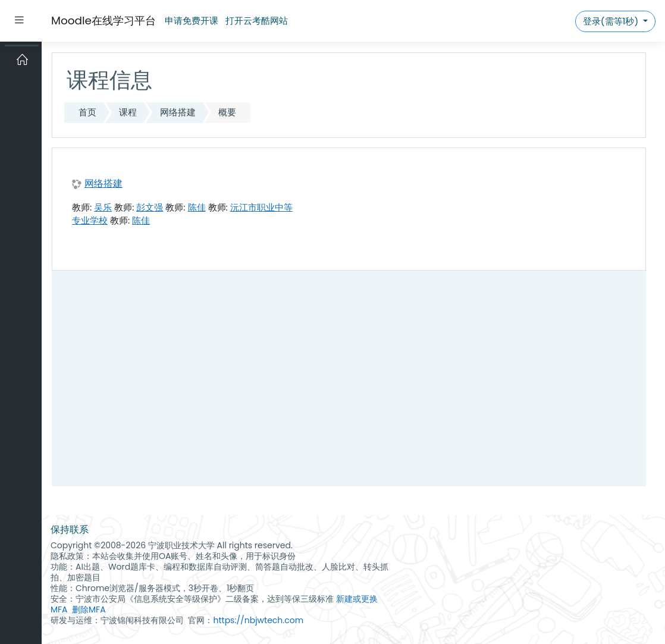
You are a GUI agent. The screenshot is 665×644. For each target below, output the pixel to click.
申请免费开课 (192, 21)
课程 (128, 112)
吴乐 (103, 207)
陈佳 (197, 207)
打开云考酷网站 (257, 21)
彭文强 (150, 207)
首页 (87, 112)
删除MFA (89, 610)
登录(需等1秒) (612, 21)
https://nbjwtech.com (258, 620)
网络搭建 (178, 112)
